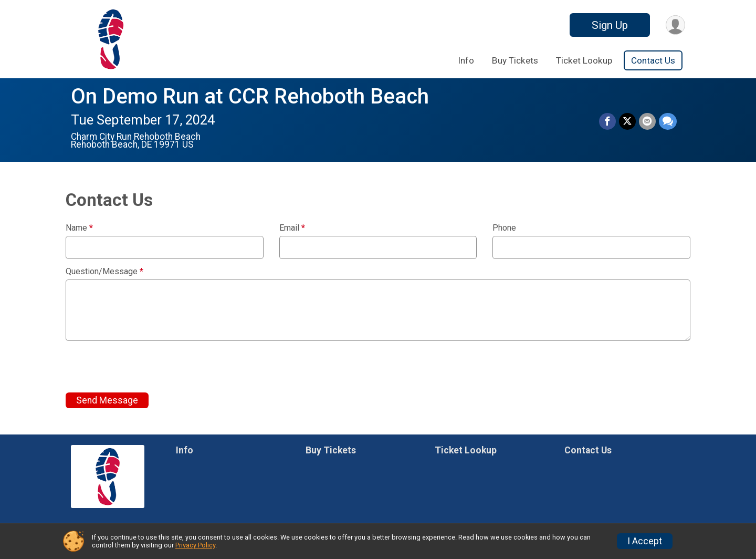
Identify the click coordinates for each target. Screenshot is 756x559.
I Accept (645, 541)
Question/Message (104, 272)
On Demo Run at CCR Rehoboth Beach (250, 96)
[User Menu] (675, 25)
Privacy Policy (195, 545)
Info (466, 60)
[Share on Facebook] (607, 121)
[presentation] (145, 367)
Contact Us (653, 60)
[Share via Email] (647, 121)
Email (292, 228)
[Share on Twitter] (627, 121)
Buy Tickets (515, 60)
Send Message (107, 400)
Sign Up (610, 25)
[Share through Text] (668, 121)
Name (79, 228)
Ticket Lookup (584, 60)
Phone (504, 228)
